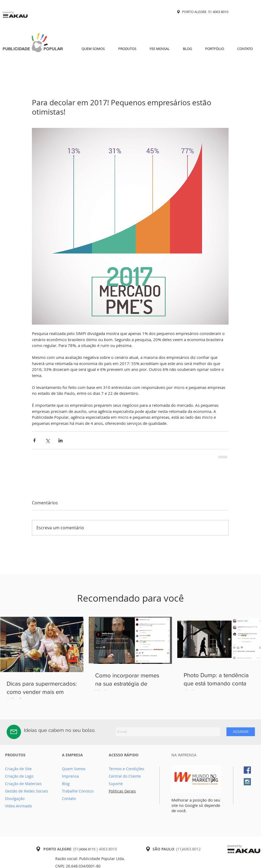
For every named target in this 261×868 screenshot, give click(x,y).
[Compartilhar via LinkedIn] (60, 440)
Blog (66, 784)
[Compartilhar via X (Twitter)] (47, 440)
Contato (69, 798)
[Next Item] (213, 779)
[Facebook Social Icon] (247, 770)
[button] (127, 49)
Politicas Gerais (122, 791)
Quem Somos (74, 769)
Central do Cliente (125, 776)
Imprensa (70, 776)
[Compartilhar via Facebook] (34, 440)
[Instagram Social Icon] (247, 782)
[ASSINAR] (241, 732)
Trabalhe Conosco (78, 791)
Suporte (116, 784)
